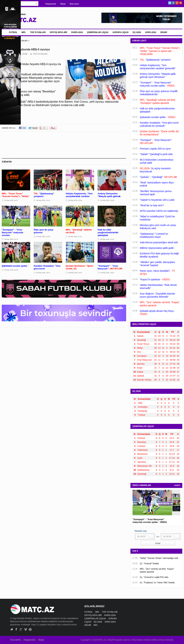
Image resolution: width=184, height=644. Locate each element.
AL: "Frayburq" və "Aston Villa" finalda (157, 583)
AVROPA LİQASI (120, 32)
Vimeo (26, 629)
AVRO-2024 (151, 32)
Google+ (177, 3)
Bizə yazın (74, 4)
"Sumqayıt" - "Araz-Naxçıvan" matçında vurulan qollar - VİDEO (150, 521)
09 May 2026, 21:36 (43, 237)
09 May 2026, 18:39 (107, 273)
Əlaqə (63, 4)
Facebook (173, 3)
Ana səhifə (15, 640)
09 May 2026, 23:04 (75, 200)
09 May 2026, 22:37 (11, 239)
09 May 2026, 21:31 (75, 237)
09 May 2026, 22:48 (107, 200)
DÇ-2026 (137, 32)
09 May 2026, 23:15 (43, 200)
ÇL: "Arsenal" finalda (149, 564)
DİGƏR (164, 32)
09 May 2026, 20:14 (43, 273)
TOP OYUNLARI (38, 32)
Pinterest (181, 3)
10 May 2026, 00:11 (11, 200)
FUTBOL (13, 32)
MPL (24, 32)
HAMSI (177, 485)
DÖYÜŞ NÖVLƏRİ (58, 32)
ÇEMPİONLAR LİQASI (98, 32)
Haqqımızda (51, 4)
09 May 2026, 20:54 (11, 270)
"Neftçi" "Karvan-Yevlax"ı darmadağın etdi (159, 558)
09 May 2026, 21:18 (107, 239)
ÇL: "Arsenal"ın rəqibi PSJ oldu (154, 577)
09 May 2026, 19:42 (75, 273)
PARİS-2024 (77, 32)
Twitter (170, 3)
